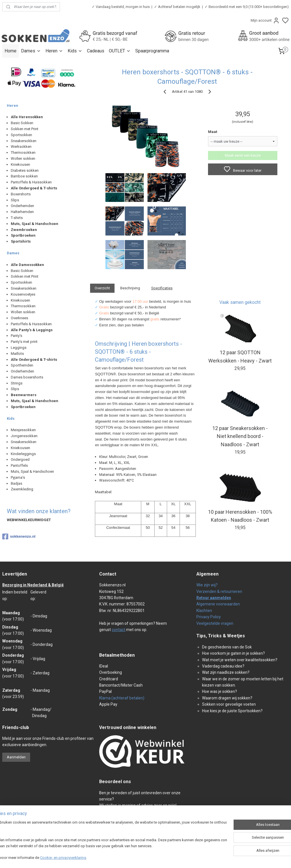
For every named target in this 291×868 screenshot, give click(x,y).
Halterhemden (22, 212)
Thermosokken (23, 152)
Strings (17, 383)
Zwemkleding (22, 489)
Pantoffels (19, 465)
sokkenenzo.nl (19, 537)
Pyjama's (18, 477)
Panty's (16, 336)
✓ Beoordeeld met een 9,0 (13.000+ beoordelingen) (247, 7)
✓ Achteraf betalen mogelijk (177, 7)
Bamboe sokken (24, 176)
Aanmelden (16, 757)
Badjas (16, 483)
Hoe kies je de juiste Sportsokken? (232, 711)
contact (119, 630)
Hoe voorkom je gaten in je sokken (232, 653)
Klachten (204, 611)
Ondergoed (20, 459)
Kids (75, 51)
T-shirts (17, 218)
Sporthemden (22, 365)
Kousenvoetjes (23, 294)
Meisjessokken (23, 430)
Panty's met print (24, 342)
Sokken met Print (25, 129)
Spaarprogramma (152, 51)
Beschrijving (130, 288)
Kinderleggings (23, 454)
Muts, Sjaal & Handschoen (32, 471)
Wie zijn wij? (207, 585)
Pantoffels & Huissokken (31, 182)
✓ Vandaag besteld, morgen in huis (121, 7)
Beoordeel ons (115, 782)
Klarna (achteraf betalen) (122, 698)
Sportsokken (21, 135)
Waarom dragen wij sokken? (227, 698)
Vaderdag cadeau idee (222, 666)
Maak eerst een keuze (242, 155)
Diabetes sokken (25, 170)
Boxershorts (21, 194)
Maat (212, 132)
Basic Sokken (22, 123)
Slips (15, 200)
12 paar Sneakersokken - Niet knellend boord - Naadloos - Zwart (240, 436)
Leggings (19, 348)
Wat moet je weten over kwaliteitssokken (239, 660)
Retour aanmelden (214, 598)
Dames (31, 51)
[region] (108, 841)
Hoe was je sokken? (220, 691)
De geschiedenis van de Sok (227, 647)
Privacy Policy (209, 617)
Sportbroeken (23, 235)
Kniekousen (20, 164)
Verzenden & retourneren (219, 591)
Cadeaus (96, 51)
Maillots (17, 354)
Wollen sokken (23, 158)
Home (11, 51)
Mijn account (265, 21)
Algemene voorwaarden (218, 604)
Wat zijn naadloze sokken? (226, 672)
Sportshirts (21, 241)
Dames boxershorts (27, 377)
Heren (54, 51)
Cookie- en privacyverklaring (81, 858)
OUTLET (120, 51)
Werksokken (21, 147)
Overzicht (102, 288)
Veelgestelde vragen (215, 623)
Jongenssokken (24, 436)
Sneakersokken (24, 141)
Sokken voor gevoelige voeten (229, 704)
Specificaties (162, 288)
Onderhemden (22, 206)
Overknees (19, 318)
